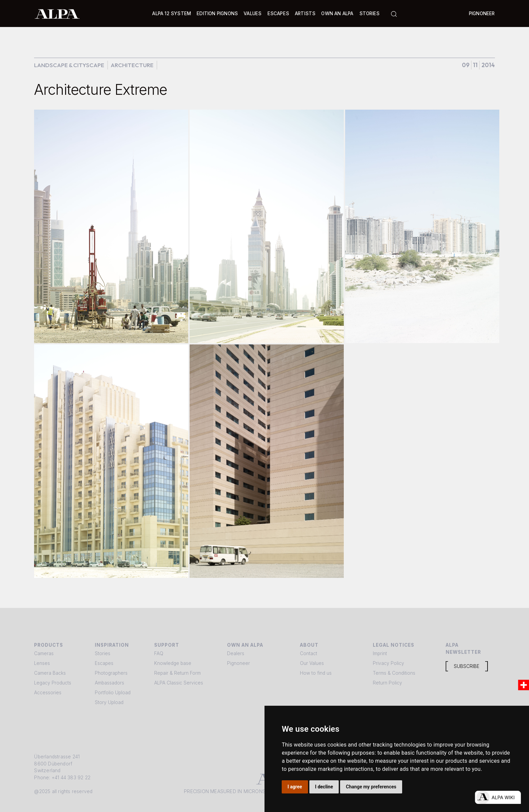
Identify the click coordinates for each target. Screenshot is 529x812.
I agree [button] (295, 787)
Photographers (111, 673)
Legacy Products (53, 683)
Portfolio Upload (113, 693)
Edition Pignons (217, 13)
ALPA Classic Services (179, 683)
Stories (369, 13)
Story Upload (109, 702)
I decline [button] (324, 787)
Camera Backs (50, 673)
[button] (172, 13)
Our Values (312, 663)
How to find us (316, 673)
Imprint (380, 653)
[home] (57, 14)
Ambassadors (109, 683)
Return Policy (387, 683)
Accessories (48, 693)
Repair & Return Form (177, 673)
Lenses (42, 663)
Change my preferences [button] (371, 787)
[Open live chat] (498, 797)
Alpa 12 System (172, 13)
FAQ (159, 653)
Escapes (104, 663)
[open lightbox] (111, 226)
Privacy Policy (388, 663)
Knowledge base (173, 663)
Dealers (236, 653)
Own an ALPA (337, 13)
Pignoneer (482, 13)
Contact (309, 653)
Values (253, 13)
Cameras (44, 653)
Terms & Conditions (394, 673)
